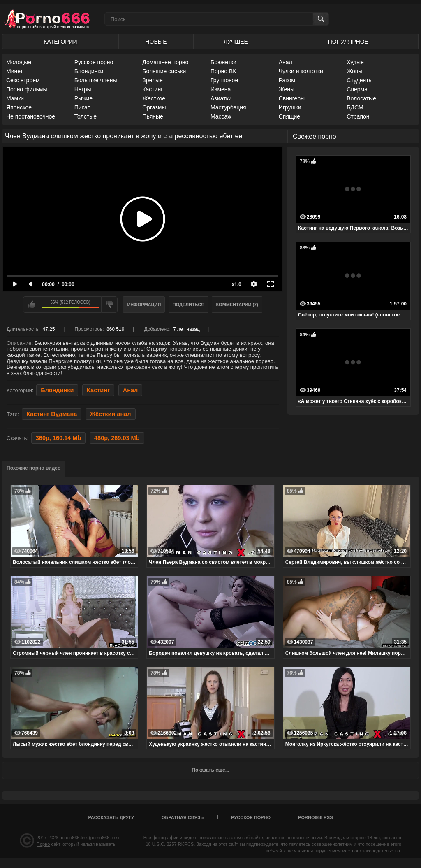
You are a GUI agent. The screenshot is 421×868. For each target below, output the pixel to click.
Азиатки (221, 98)
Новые (156, 42)
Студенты (360, 80)
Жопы (354, 71)
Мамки (15, 98)
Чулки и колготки (301, 71)
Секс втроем (23, 80)
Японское (19, 107)
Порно (43, 844)
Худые (355, 62)
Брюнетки (223, 62)
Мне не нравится (109, 305)
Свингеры (292, 98)
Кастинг (153, 89)
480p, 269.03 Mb (117, 438)
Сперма (357, 89)
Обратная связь (183, 817)
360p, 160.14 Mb (59, 438)
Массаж (221, 116)
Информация (144, 305)
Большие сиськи (164, 71)
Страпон (358, 116)
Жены (287, 89)
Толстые (86, 116)
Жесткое (154, 98)
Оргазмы (154, 107)
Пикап (83, 107)
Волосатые (361, 98)
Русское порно (94, 62)
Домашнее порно (165, 62)
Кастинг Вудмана (52, 414)
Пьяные (153, 116)
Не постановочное (31, 116)
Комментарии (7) (237, 305)
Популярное (348, 42)
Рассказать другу (111, 817)
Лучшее (236, 42)
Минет (15, 71)
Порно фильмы (27, 89)
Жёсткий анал (111, 414)
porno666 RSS (315, 817)
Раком (287, 80)
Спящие (289, 116)
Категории (60, 42)
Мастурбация (228, 107)
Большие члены (96, 80)
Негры (83, 89)
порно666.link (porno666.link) (89, 838)
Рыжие (83, 98)
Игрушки (290, 107)
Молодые (19, 62)
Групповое (224, 80)
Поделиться (189, 305)
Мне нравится (31, 305)
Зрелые (153, 80)
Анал (286, 62)
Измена (221, 89)
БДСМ (355, 107)
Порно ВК (223, 71)
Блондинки (89, 71)
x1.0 (237, 284)
